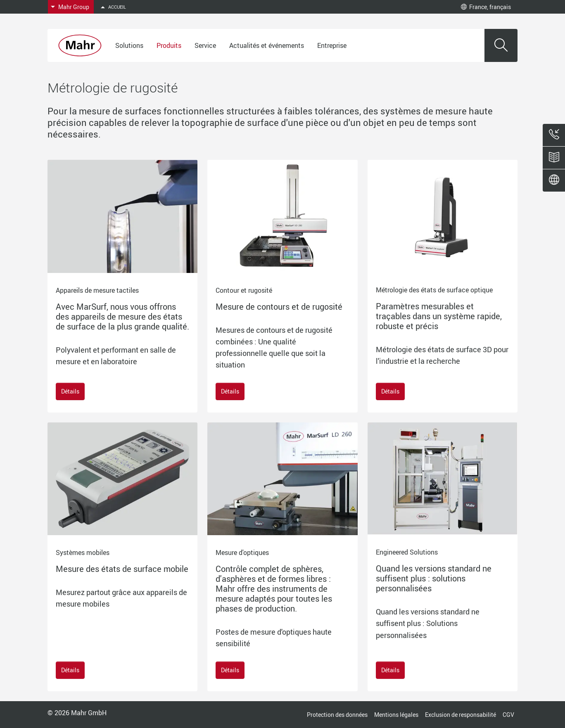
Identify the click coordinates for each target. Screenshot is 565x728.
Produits (169, 45)
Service (205, 45)
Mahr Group (74, 7)
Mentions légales (396, 715)
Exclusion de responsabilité (461, 715)
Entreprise (332, 45)
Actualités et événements (267, 45)
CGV (508, 715)
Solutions (129, 45)
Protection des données (337, 715)
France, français (486, 7)
